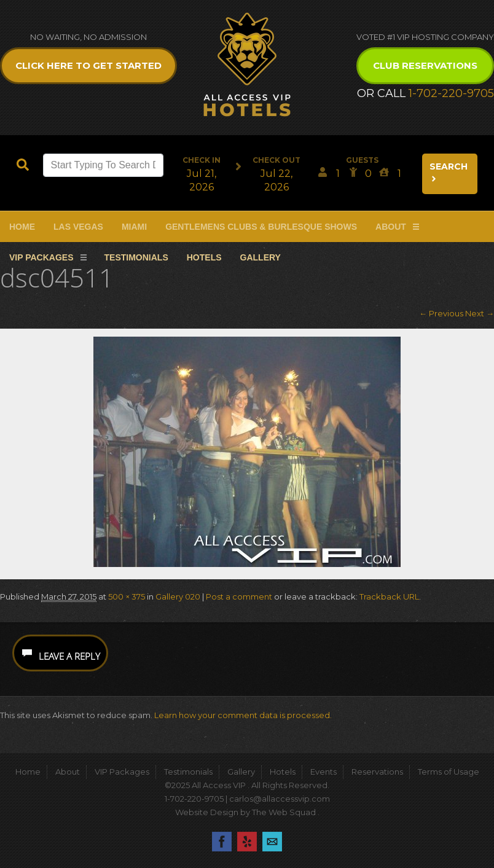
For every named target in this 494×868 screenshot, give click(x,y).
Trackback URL (389, 596)
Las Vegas (78, 227)
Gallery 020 (178, 596)
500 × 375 (127, 596)
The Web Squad (285, 812)
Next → (480, 313)
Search (449, 172)
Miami (134, 227)
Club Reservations (425, 65)
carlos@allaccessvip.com (280, 799)
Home (22, 227)
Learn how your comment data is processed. (243, 715)
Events (323, 772)
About (391, 227)
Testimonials (136, 257)
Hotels (204, 257)
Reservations (377, 772)
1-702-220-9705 (451, 93)
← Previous (441, 313)
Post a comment (239, 596)
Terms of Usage (449, 772)
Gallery (261, 257)
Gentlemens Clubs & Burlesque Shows (261, 227)
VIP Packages (41, 257)
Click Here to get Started (88, 65)
